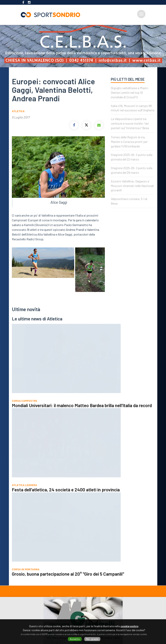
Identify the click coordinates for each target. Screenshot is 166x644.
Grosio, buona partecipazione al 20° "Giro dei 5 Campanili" (68, 578)
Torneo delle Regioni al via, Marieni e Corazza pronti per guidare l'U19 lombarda (129, 145)
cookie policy (129, 626)
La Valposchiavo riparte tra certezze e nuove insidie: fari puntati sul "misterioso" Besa (130, 123)
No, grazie (92, 639)
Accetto (75, 639)
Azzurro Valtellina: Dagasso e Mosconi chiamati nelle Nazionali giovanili (132, 190)
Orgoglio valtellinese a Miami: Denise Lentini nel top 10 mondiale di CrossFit (130, 92)
